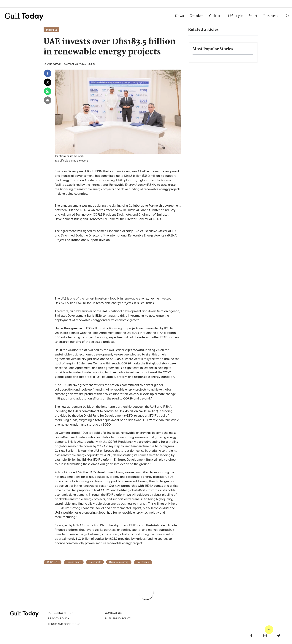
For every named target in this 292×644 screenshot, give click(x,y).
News (179, 16)
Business (271, 16)
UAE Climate (143, 562)
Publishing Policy (118, 618)
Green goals (95, 562)
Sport (253, 16)
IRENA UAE (53, 562)
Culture (216, 16)
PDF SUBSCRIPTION (61, 613)
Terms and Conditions (64, 624)
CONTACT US (113, 613)
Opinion (197, 16)
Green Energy (74, 562)
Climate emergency (119, 562)
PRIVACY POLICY (59, 618)
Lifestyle (235, 16)
